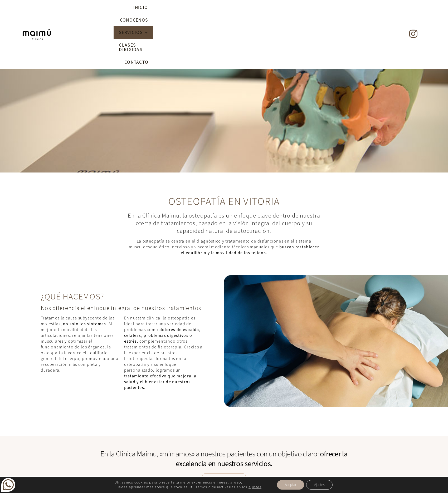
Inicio (199, 9)
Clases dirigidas (317, 9)
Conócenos (232, 9)
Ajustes (319, 485)
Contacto (361, 9)
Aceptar (291, 485)
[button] (271, 9)
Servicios (271, 9)
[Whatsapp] (8, 488)
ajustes (255, 487)
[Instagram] (413, 8)
